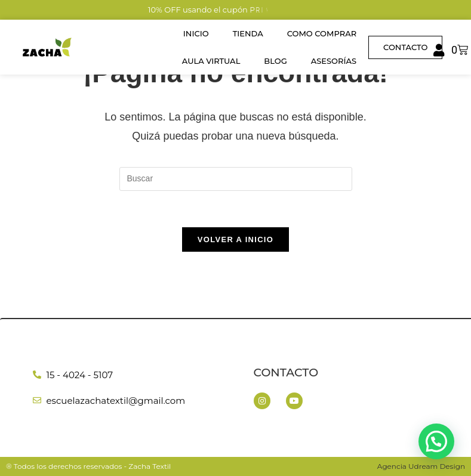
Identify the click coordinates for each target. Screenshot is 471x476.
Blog (275, 61)
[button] (436, 442)
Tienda (248, 33)
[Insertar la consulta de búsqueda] (236, 179)
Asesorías (334, 61)
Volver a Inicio (235, 239)
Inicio (196, 33)
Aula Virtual (211, 61)
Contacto (286, 373)
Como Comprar (322, 33)
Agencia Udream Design (421, 466)
